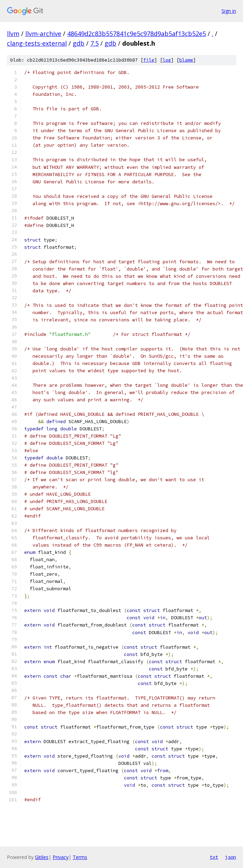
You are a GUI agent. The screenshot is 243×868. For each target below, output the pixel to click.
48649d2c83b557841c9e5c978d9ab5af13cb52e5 (137, 34)
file (149, 60)
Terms (80, 857)
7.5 (94, 43)
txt (214, 857)
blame (186, 60)
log (167, 60)
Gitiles (42, 857)
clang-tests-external (37, 43)
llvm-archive (43, 34)
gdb (79, 43)
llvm (13, 34)
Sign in (229, 11)
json (231, 857)
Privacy (61, 857)
